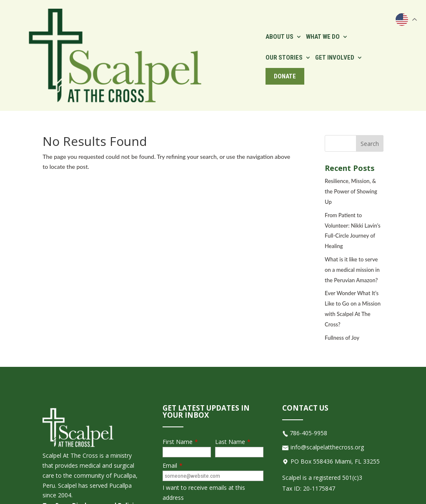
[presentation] (226, 448)
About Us (175, 19)
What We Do (218, 19)
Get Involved (317, 19)
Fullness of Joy (342, 265)
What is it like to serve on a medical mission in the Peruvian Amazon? (352, 197)
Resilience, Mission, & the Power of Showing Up (351, 119)
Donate (368, 19)
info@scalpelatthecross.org (327, 375)
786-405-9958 (308, 360)
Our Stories (266, 19)
